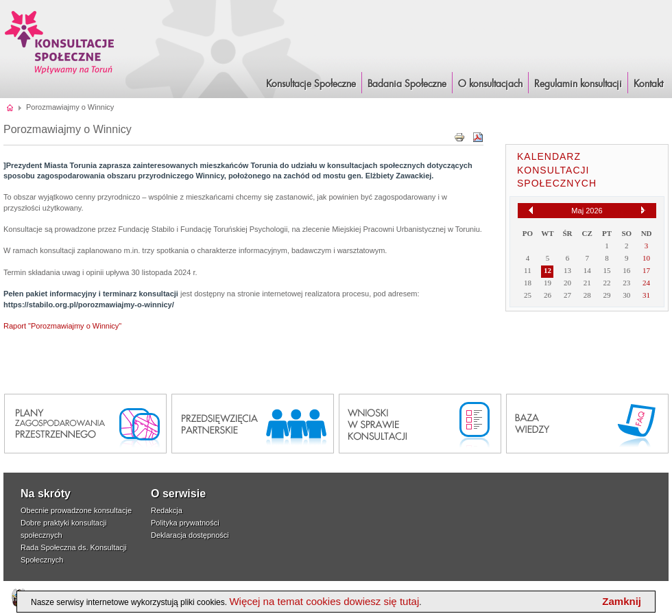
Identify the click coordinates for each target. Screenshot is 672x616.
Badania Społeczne (407, 84)
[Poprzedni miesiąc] (531, 210)
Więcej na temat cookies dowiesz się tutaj (324, 601)
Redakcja (167, 510)
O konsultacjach (490, 84)
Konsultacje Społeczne (311, 84)
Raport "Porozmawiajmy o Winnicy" (62, 326)
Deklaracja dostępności (190, 535)
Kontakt (648, 84)
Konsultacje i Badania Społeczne (60, 42)
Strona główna (11, 107)
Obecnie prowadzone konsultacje (76, 510)
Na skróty (46, 494)
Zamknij (622, 601)
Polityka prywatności (185, 523)
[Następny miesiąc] (643, 211)
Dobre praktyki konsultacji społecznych (63, 529)
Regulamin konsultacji (578, 84)
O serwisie (178, 494)
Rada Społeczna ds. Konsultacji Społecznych (74, 554)
